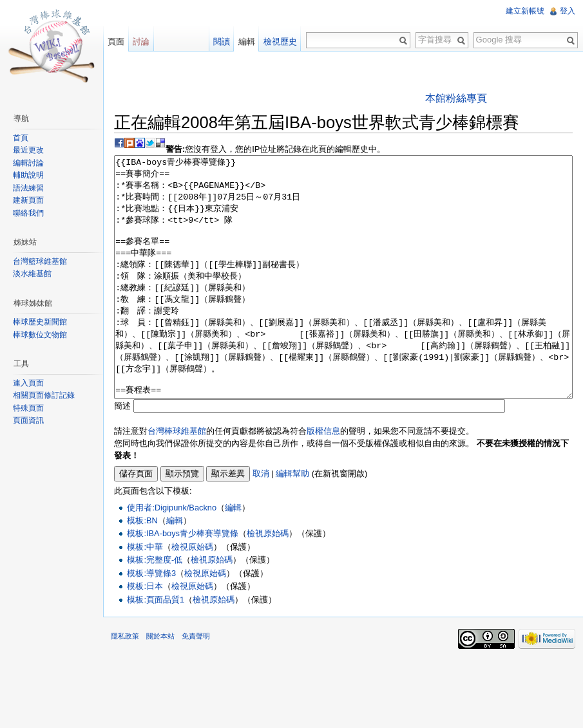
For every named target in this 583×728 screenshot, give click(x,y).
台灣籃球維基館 (40, 261)
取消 (261, 522)
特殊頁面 (28, 408)
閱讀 (222, 42)
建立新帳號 (525, 11)
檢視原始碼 (268, 582)
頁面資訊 (28, 420)
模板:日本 (145, 634)
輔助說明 (28, 175)
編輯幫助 (292, 522)
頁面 (116, 42)
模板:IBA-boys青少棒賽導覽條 (182, 582)
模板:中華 (145, 595)
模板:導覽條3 (151, 621)
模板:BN (142, 569)
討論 (141, 42)
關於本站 (160, 684)
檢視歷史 (280, 42)
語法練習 (28, 188)
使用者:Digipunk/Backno (172, 556)
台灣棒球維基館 (177, 479)
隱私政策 (125, 684)
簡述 (122, 454)
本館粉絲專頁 (456, 98)
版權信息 (323, 479)
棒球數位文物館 (40, 335)
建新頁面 (28, 200)
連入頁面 (28, 383)
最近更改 (28, 150)
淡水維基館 (32, 274)
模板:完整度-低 (155, 608)
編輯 (233, 556)
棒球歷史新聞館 (40, 322)
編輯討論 (28, 163)
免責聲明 (196, 684)
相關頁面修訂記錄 (44, 395)
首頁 (21, 138)
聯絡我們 (28, 213)
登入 (568, 11)
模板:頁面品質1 (156, 648)
